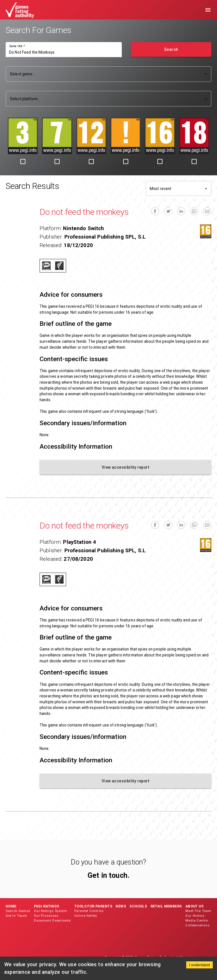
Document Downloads (52, 921)
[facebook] (155, 211)
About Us (194, 906)
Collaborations (198, 925)
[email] (207, 211)
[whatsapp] (194, 211)
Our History (195, 916)
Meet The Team (198, 911)
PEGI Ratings (47, 906)
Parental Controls (89, 911)
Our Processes (46, 916)
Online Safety (86, 916)
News (121, 906)
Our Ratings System (51, 911)
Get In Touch (16, 916)
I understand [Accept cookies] (199, 965)
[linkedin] (181, 211)
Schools (138, 906)
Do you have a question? (108, 862)
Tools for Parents (93, 906)
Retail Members (166, 906)
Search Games (18, 911)
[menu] (208, 10)
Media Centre (197, 921)
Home (11, 906)
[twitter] (168, 211)
